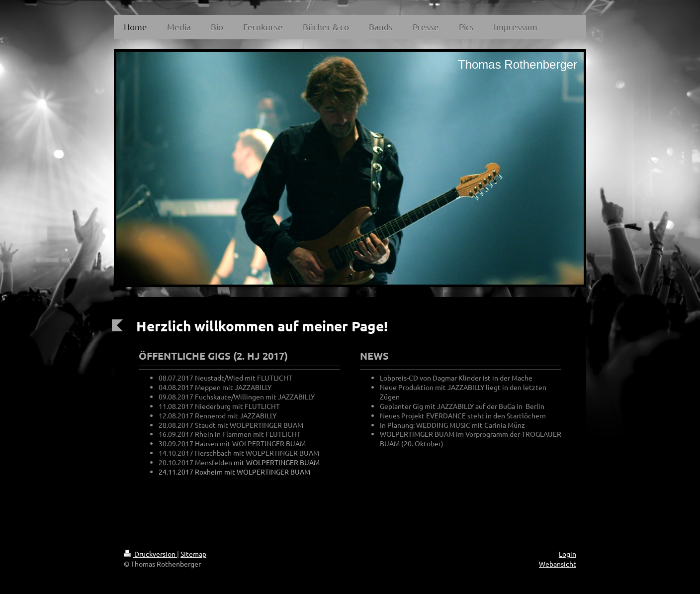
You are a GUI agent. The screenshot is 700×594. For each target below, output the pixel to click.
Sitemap (193, 554)
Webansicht (558, 564)
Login (568, 554)
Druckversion (150, 554)
